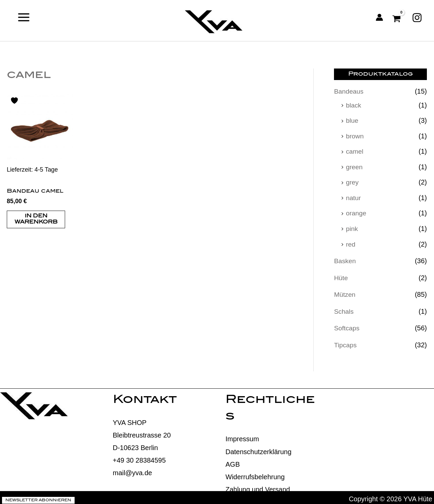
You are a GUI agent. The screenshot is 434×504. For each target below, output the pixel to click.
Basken (345, 259)
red (351, 242)
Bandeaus (349, 91)
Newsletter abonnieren (38, 498)
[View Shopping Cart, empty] (398, 17)
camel (355, 151)
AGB (233, 461)
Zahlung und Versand (258, 486)
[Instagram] (417, 17)
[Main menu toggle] (24, 17)
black (354, 105)
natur (354, 196)
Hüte (341, 275)
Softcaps (347, 325)
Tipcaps (346, 342)
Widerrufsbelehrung (255, 474)
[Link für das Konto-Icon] (379, 17)
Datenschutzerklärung (259, 449)
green (354, 166)
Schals (344, 309)
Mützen (345, 292)
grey (352, 181)
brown (355, 135)
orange (356, 212)
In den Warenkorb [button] (36, 220)
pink (352, 227)
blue (352, 120)
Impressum (242, 436)
